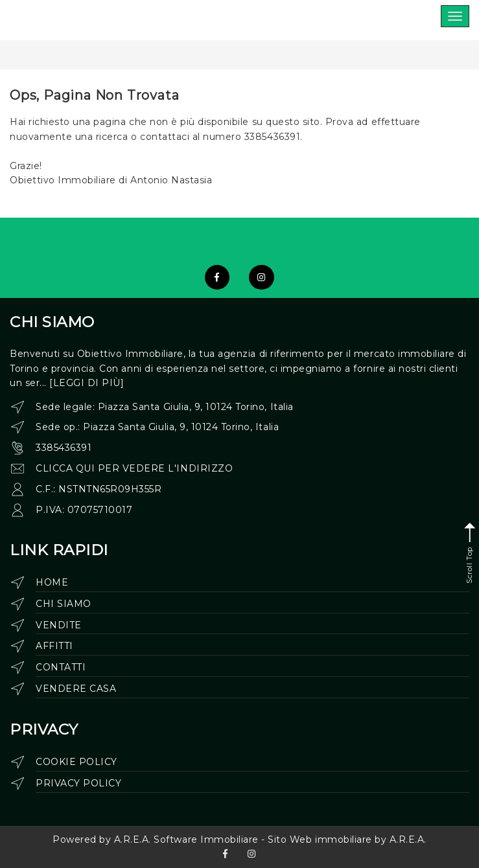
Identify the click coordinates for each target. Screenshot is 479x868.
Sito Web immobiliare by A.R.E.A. (347, 839)
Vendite (59, 625)
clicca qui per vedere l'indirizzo (134, 468)
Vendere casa (76, 689)
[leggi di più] (87, 383)
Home (52, 582)
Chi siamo (64, 604)
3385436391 (64, 448)
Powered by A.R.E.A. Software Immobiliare (156, 839)
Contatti (61, 667)
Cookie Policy (76, 762)
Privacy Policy (78, 783)
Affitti (54, 646)
